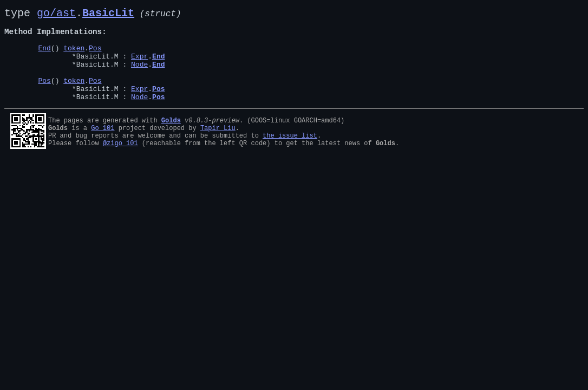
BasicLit (108, 14)
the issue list (290, 155)
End (44, 56)
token (74, 56)
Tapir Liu (218, 146)
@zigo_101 (120, 164)
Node (139, 76)
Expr (139, 66)
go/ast (56, 14)
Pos (95, 56)
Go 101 (103, 146)
